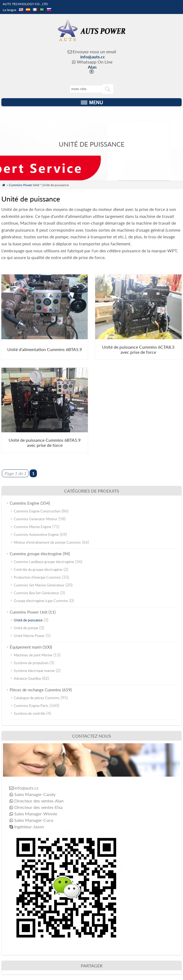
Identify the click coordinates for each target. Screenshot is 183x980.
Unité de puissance (28, 620)
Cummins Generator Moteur (36, 519)
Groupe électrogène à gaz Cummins (41, 601)
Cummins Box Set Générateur (37, 593)
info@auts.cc (93, 57)
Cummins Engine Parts (31, 706)
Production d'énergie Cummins (37, 577)
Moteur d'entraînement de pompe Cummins (47, 542)
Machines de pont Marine (33, 655)
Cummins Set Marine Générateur (39, 585)
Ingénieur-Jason (29, 827)
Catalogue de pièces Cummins (37, 698)
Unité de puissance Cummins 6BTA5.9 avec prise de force (45, 443)
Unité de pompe (26, 628)
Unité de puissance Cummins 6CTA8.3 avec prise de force (138, 349)
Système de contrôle (30, 713)
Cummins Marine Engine (32, 527)
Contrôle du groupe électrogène (38, 569)
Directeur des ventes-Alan (39, 801)
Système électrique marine (34, 671)
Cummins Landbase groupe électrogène (44, 562)
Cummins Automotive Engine (36, 535)
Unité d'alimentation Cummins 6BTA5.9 (45, 349)
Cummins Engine (25, 503)
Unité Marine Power (29, 636)
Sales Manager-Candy (35, 794)
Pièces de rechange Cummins (35, 690)
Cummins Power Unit (24, 185)
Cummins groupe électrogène (36, 554)
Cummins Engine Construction (37, 511)
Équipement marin (26, 647)
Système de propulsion (31, 663)
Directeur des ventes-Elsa (38, 807)
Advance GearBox (27, 678)
